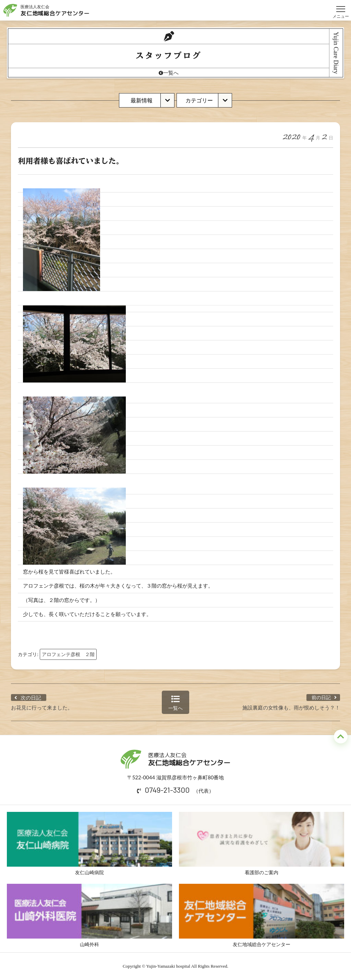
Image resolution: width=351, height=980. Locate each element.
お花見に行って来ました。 (42, 707)
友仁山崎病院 (89, 844)
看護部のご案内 (262, 844)
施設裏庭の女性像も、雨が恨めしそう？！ (291, 707)
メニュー (341, 6)
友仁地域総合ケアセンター (262, 916)
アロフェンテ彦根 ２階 (68, 654)
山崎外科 (89, 916)
